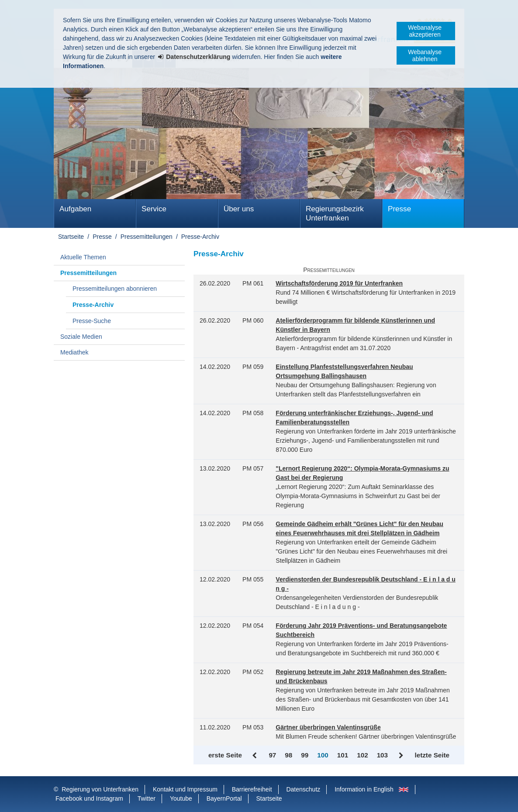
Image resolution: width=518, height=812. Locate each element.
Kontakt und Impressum (185, 789)
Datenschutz (303, 789)
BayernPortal (224, 798)
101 (343, 755)
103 (382, 755)
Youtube (181, 798)
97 (272, 755)
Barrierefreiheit (252, 789)
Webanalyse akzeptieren (425, 31)
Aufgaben (75, 209)
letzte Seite (432, 755)
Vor (401, 756)
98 (288, 755)
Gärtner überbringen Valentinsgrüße (328, 727)
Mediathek (74, 352)
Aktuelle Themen (83, 257)
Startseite (71, 237)
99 (305, 755)
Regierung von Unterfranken (100, 789)
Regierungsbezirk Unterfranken (335, 213)
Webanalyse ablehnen (425, 55)
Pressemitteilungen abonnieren (115, 289)
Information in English (364, 789)
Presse (399, 209)
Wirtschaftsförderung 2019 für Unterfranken (339, 283)
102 (362, 755)
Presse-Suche (92, 321)
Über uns (239, 209)
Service (154, 209)
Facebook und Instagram (89, 798)
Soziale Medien (81, 337)
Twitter (147, 798)
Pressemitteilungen (147, 237)
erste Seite (225, 755)
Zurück (255, 756)
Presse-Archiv (200, 237)
